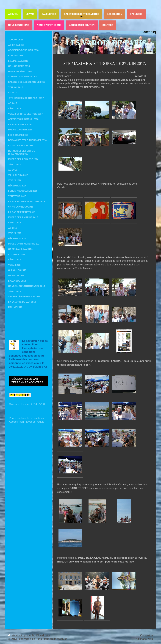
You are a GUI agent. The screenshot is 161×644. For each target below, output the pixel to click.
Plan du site (43, 635)
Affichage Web (144, 639)
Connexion (147, 635)
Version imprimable (22, 635)
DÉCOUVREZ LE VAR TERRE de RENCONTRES (27, 381)
